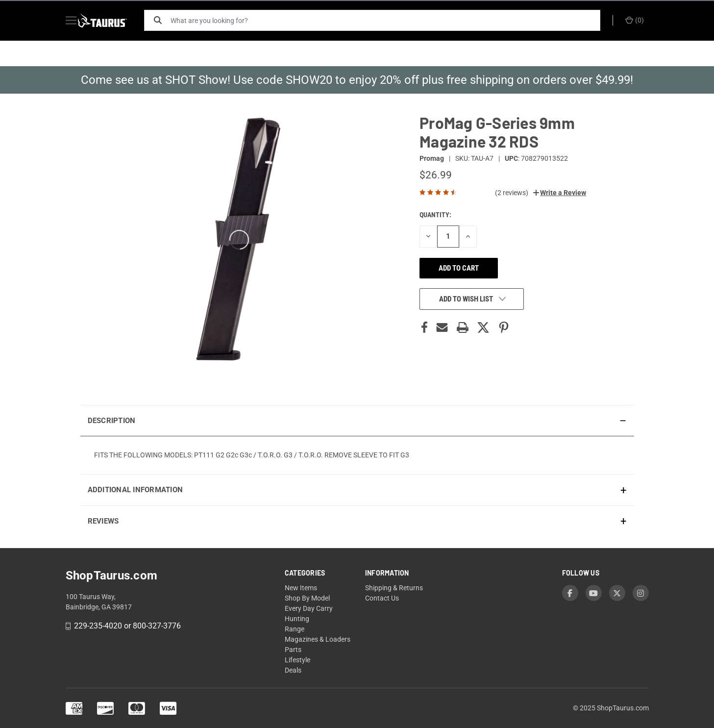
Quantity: (435, 215)
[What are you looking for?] (389, 20)
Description (112, 421)
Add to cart (459, 268)
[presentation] (357, 455)
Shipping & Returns (394, 588)
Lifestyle (297, 660)
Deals (293, 670)
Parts (293, 650)
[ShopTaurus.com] (113, 21)
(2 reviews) (512, 193)
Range (295, 629)
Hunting (297, 619)
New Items (301, 588)
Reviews (103, 521)
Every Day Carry (309, 608)
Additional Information (135, 490)
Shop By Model (307, 598)
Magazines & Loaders (318, 639)
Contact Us (382, 598)
